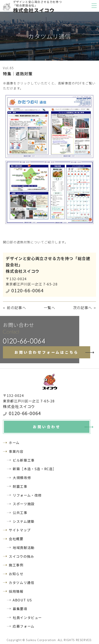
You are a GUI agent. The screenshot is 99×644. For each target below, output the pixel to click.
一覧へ (50, 308)
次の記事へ (83, 308)
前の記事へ (16, 308)
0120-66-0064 (27, 290)
